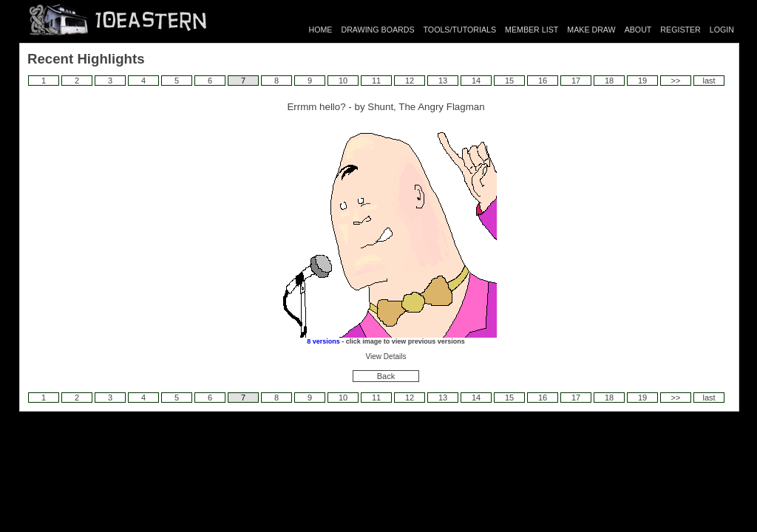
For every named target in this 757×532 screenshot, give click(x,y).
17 (576, 81)
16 (543, 81)
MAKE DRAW (591, 30)
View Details (386, 357)
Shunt (380, 107)
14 (476, 81)
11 (376, 81)
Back (386, 376)
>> (676, 81)
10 (343, 81)
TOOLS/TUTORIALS (460, 30)
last (709, 81)
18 (609, 81)
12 (410, 81)
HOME (321, 30)
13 (443, 81)
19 (642, 81)
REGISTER (680, 30)
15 (509, 81)
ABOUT (638, 30)
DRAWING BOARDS (377, 30)
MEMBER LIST (532, 30)
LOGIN (722, 30)
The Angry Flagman (441, 107)
